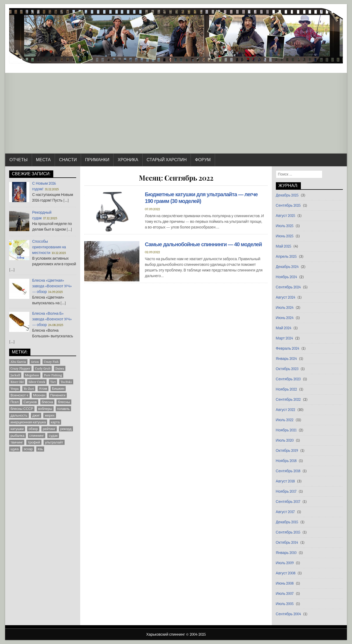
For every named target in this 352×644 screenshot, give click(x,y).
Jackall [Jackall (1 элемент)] (15, 375)
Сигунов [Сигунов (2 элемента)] (30, 402)
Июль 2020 (285, 440)
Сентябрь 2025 (288, 205)
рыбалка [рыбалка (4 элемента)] (17, 436)
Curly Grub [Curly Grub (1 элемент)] (43, 368)
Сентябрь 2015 (288, 532)
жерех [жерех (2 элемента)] (50, 415)
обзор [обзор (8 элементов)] (33, 429)
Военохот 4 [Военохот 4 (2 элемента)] (19, 395)
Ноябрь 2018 (286, 461)
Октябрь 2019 (287, 451)
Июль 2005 (285, 604)
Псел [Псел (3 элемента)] (15, 402)
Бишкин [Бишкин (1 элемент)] (58, 389)
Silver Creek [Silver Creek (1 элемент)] (37, 382)
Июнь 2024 (285, 318)
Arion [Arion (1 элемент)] (35, 362)
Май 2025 (284, 246)
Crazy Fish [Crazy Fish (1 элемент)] (51, 362)
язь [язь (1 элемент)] (40, 449)
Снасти (68, 160)
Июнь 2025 (285, 236)
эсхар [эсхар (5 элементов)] (28, 449)
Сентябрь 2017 (288, 502)
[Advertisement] (176, 113)
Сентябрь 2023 (288, 379)
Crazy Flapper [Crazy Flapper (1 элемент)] (20, 368)
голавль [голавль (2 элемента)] (63, 409)
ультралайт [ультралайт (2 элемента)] (54, 442)
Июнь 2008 (285, 583)
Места (43, 160)
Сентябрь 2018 (288, 471)
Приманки (97, 160)
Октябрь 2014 (287, 543)
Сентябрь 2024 (288, 287)
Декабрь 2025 (287, 195)
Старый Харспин (167, 160)
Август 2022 (286, 410)
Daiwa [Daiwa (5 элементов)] (60, 368)
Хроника (128, 160)
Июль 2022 (285, 420)
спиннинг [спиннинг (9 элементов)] (37, 436)
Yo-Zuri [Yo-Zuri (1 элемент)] (29, 389)
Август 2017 (285, 512)
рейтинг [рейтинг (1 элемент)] (49, 429)
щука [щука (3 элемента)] (15, 449)
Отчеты (19, 160)
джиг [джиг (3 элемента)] (36, 415)
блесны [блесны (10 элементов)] (64, 402)
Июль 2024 (285, 308)
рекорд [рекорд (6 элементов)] (66, 429)
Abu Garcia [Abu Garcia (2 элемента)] (18, 362)
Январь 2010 (286, 553)
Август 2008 (286, 573)
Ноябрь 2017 (286, 491)
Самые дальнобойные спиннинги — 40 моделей (204, 244)
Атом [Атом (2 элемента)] (43, 389)
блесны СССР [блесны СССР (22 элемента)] (22, 409)
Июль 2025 (285, 226)
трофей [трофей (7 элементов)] (34, 442)
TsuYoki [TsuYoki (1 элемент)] (66, 382)
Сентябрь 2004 (288, 614)
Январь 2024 (286, 359)
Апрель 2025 (286, 257)
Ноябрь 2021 (286, 430)
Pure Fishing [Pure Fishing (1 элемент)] (53, 375)
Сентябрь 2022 (288, 400)
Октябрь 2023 (287, 369)
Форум (203, 160)
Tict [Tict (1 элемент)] (53, 382)
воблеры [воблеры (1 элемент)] (45, 409)
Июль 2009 (285, 563)
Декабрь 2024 (287, 267)
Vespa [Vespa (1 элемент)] (15, 389)
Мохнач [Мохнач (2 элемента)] (39, 395)
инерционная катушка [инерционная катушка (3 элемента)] (28, 422)
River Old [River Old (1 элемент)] (17, 382)
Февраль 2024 (288, 348)
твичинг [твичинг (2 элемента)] (17, 442)
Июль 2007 (285, 594)
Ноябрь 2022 (286, 389)
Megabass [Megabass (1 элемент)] (32, 375)
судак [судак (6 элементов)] (53, 436)
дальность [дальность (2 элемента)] (19, 415)
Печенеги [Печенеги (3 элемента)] (58, 395)
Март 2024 (284, 338)
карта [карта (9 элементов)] (55, 422)
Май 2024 (284, 328)
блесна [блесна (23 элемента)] (47, 402)
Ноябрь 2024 (286, 277)
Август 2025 (286, 216)
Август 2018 (285, 481)
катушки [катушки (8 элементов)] (17, 429)
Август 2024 (286, 297)
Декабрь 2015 (287, 522)
